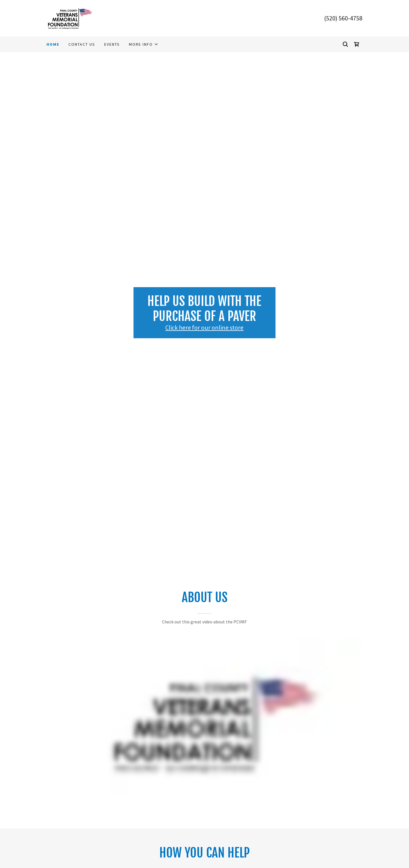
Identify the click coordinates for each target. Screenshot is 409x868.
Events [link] (112, 44)
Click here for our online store (204, 327)
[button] (144, 44)
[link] (70, 18)
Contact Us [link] (82, 44)
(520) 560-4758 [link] (343, 18)
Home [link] (53, 44)
